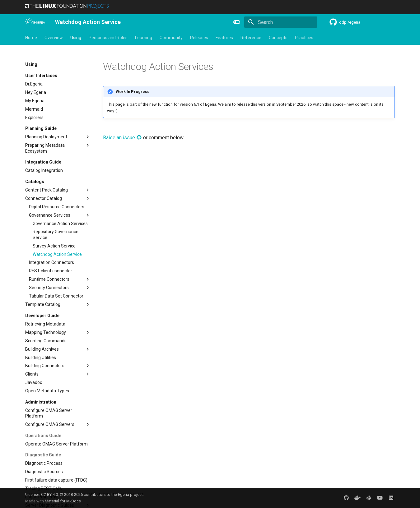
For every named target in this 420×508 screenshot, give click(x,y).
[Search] (281, 22)
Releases (199, 38)
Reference (251, 38)
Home (31, 38)
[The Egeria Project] (35, 22)
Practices (304, 38)
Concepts (278, 38)
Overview (54, 38)
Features (224, 38)
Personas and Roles (108, 38)
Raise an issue (122, 138)
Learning (144, 38)
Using (76, 38)
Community (171, 38)
